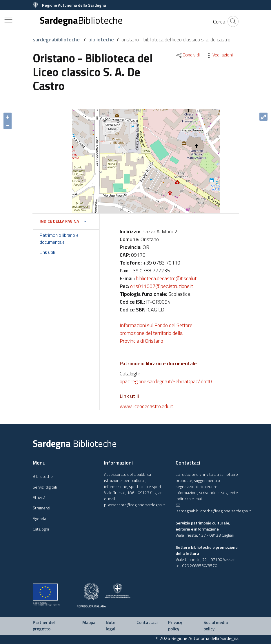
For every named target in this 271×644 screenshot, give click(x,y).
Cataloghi (41, 529)
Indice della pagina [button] (59, 221)
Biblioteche (43, 476)
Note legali (111, 626)
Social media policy (216, 626)
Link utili (47, 252)
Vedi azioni (219, 55)
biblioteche (101, 40)
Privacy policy (175, 626)
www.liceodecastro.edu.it (146, 406)
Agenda (39, 519)
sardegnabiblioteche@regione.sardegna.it (213, 508)
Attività (39, 497)
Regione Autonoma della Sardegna (74, 5)
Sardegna (81, 20)
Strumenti (41, 508)
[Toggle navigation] (8, 20)
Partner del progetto (44, 626)
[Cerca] (219, 22)
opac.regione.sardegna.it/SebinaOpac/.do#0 (166, 381)
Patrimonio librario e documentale (59, 238)
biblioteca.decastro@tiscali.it (166, 278)
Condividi (188, 55)
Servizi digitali (45, 487)
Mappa (89, 622)
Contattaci (147, 622)
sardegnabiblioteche (57, 40)
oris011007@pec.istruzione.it (162, 286)
